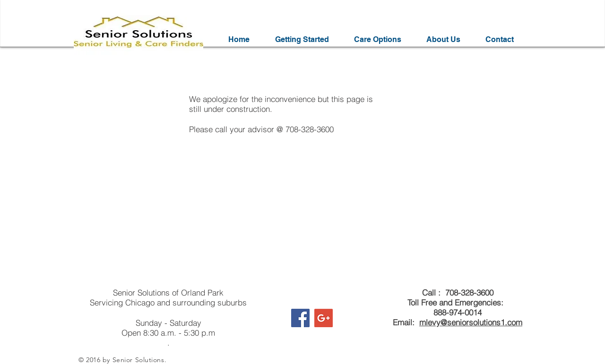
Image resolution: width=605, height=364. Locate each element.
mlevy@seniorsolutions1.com (471, 322)
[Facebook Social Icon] (300, 318)
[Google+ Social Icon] (324, 318)
